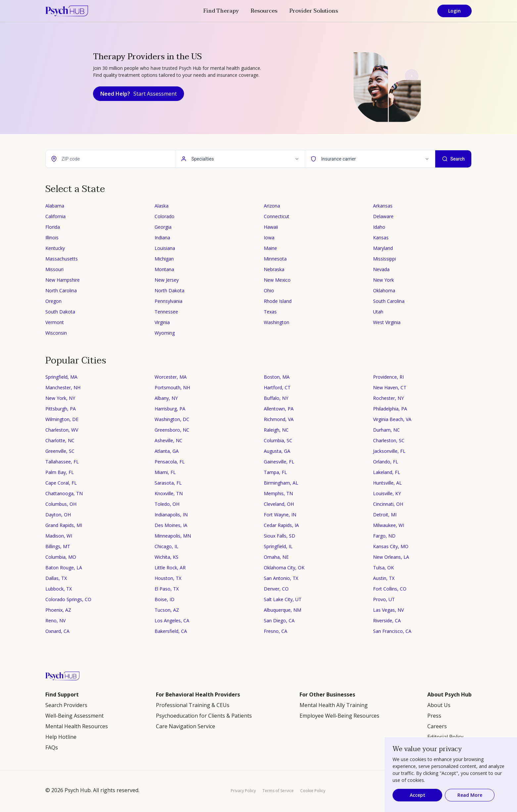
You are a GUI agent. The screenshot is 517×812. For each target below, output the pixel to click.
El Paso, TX (167, 589)
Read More (470, 795)
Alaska (162, 206)
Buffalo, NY (276, 398)
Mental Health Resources (77, 726)
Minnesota (275, 259)
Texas (270, 312)
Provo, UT (384, 599)
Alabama (55, 206)
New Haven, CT (390, 387)
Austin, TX (384, 578)
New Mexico (277, 280)
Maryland (383, 248)
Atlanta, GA (167, 451)
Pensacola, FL (170, 462)
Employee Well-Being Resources (339, 716)
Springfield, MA (61, 377)
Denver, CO (276, 589)
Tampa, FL (275, 472)
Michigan (164, 259)
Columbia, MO (61, 557)
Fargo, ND (384, 536)
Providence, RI (388, 377)
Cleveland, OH (279, 504)
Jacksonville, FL (389, 451)
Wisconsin (56, 333)
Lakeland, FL (387, 472)
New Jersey (167, 280)
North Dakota (169, 290)
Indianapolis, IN (171, 515)
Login (454, 11)
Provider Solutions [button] (314, 11)
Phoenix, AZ (58, 610)
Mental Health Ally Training (334, 705)
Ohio (269, 290)
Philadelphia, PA (390, 409)
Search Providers (66, 705)
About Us (439, 705)
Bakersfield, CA (171, 631)
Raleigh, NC (276, 430)
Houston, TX (168, 578)
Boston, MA (277, 377)
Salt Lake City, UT (283, 599)
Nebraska (274, 269)
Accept (418, 795)
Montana (164, 269)
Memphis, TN (278, 493)
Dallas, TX (56, 578)
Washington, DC (172, 419)
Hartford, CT (277, 387)
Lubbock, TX (59, 589)
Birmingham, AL (281, 483)
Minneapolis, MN (173, 536)
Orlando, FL (386, 462)
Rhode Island (278, 301)
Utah (378, 312)
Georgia (163, 227)
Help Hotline (61, 737)
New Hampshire (63, 280)
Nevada (381, 269)
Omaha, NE (276, 557)
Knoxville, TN (169, 493)
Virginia (162, 322)
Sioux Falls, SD (280, 536)
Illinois (52, 238)
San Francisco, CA (392, 631)
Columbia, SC (278, 440)
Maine (270, 248)
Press (434, 716)
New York (383, 280)
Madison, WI (59, 536)
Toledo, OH (167, 504)
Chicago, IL (166, 546)
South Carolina (389, 301)
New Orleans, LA (391, 557)
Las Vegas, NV (388, 610)
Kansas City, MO (391, 546)
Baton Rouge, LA (64, 568)
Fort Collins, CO (390, 589)
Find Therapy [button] (221, 11)
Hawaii (271, 227)
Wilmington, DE (62, 419)
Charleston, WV (62, 430)
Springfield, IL (278, 546)
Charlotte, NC (60, 440)
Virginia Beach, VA (392, 419)
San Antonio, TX (281, 578)
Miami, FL (165, 472)
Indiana (162, 238)
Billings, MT (58, 546)
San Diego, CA (279, 621)
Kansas (381, 238)
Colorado (164, 216)
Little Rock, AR (170, 568)
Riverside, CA (387, 621)
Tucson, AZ (167, 610)
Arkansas (383, 206)
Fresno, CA (276, 631)
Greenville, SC (60, 451)
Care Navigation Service (186, 726)
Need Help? (139, 94)
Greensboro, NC (172, 430)
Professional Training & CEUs (193, 705)
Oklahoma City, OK (284, 568)
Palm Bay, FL (60, 472)
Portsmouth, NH (172, 387)
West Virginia (387, 322)
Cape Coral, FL (61, 483)
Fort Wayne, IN (280, 515)
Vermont (55, 322)
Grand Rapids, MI (64, 525)
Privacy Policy (243, 791)
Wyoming (165, 333)
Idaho (379, 227)
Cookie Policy (313, 791)
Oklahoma (384, 290)
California (55, 216)
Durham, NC (386, 430)
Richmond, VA (279, 419)
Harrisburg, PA (170, 409)
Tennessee (166, 312)
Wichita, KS (166, 557)
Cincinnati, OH (388, 504)
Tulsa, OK (383, 568)
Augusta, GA (277, 451)
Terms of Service (278, 791)
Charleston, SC (389, 440)
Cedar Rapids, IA (281, 525)
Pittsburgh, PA (61, 409)
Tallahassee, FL (62, 462)
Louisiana (165, 248)
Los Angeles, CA (172, 621)
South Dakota (60, 312)
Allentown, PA (279, 409)
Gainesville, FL (279, 462)
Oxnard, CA (57, 631)
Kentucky (55, 248)
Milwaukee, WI (389, 525)
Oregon (53, 301)
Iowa (269, 238)
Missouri (54, 269)
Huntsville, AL (387, 483)
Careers (437, 726)
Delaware (383, 216)
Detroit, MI (385, 515)
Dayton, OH (58, 515)
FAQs (52, 747)
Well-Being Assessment (74, 716)
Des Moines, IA (171, 525)
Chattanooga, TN (64, 493)
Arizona (272, 206)
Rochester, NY (388, 398)
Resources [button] (264, 11)
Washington (277, 322)
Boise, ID (164, 599)
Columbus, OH (61, 504)
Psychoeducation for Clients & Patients (204, 716)
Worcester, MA (171, 377)
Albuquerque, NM (282, 610)
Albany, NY (166, 398)
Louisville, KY (387, 493)
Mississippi (384, 259)
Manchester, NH (63, 387)
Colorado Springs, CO (68, 599)
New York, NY (60, 398)
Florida (53, 227)
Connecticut (277, 216)
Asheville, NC (168, 440)
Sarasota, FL (168, 483)
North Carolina (61, 290)
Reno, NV (55, 621)
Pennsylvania (168, 301)
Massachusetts (62, 259)
